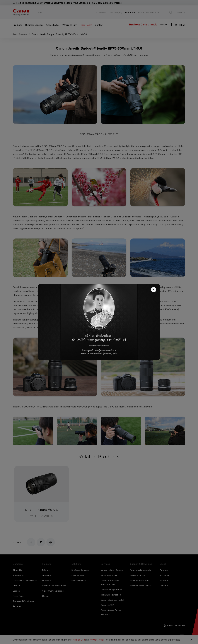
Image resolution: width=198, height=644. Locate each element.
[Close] (154, 290)
